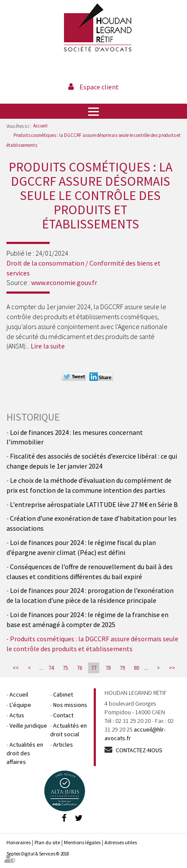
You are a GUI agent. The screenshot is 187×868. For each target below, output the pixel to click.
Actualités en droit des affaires (25, 753)
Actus (17, 715)
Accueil (40, 126)
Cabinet (63, 694)
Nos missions (70, 705)
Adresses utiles (121, 842)
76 (79, 668)
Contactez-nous (139, 750)
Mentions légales (82, 842)
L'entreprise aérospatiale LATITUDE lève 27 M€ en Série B (94, 504)
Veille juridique (28, 725)
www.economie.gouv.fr (64, 282)
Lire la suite (48, 346)
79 (122, 668)
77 (94, 668)
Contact (63, 715)
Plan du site (47, 842)
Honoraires (19, 842)
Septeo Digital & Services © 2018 (38, 854)
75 (65, 668)
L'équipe (20, 705)
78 (108, 668)
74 (51, 668)
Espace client (99, 87)
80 (136, 668)
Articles (63, 744)
